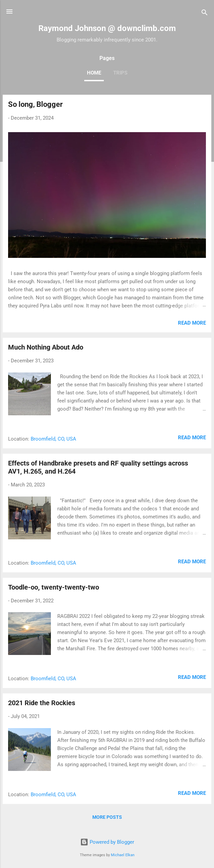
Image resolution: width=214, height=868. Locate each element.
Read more (192, 323)
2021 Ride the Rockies (42, 703)
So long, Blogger (35, 104)
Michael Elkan (123, 855)
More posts (107, 817)
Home (94, 73)
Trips (120, 73)
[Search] (205, 14)
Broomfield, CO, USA (53, 439)
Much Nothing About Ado (46, 347)
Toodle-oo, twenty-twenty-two (54, 587)
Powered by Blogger (107, 842)
